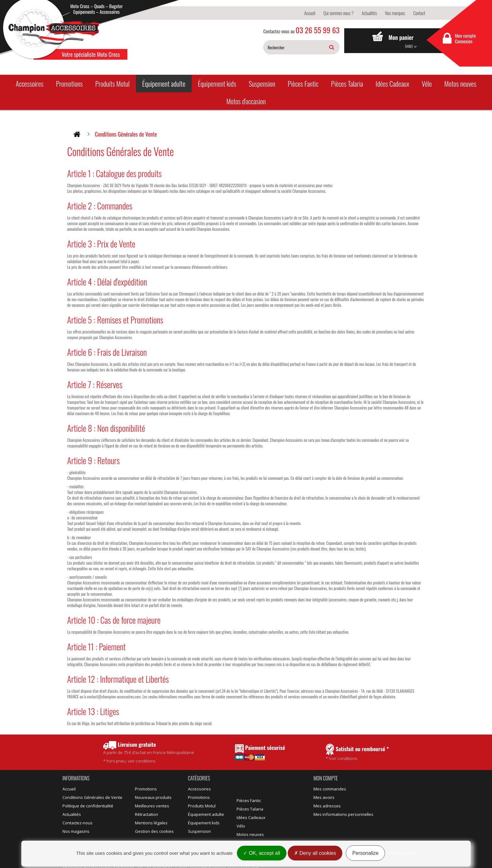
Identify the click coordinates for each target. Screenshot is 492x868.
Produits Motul (112, 84)
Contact (419, 13)
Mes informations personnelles (343, 814)
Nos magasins (76, 831)
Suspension (262, 84)
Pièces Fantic (303, 84)
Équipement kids (217, 84)
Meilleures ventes (152, 806)
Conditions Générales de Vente (92, 797)
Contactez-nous (78, 823)
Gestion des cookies (154, 831)
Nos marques (395, 13)
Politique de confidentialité (88, 806)
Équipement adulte (164, 84)
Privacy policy (403, 853)
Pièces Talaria (347, 84)
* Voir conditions (357, 752)
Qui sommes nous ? (339, 13)
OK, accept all (262, 853)
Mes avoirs (324, 797)
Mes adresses (327, 806)
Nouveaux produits (153, 797)
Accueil (310, 13)
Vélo (427, 84)
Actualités (369, 13)
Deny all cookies (315, 853)
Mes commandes (330, 789)
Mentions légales (151, 823)
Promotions (69, 84)
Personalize (366, 853)
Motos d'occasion (246, 101)
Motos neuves (460, 84)
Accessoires (29, 84)
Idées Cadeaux (392, 84)
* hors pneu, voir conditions (149, 752)
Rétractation (147, 814)
